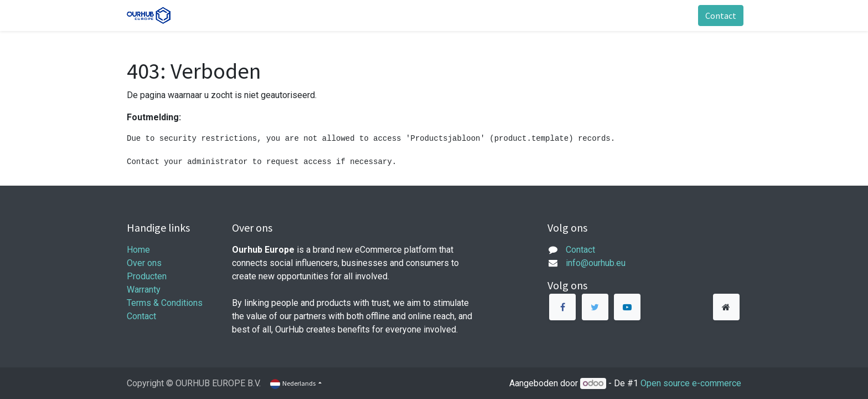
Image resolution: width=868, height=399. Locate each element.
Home (138, 250)
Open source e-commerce (691, 383)
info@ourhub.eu (596, 263)
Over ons (144, 263)
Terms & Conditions (165, 303)
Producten (147, 276)
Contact (719, 16)
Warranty (144, 290)
